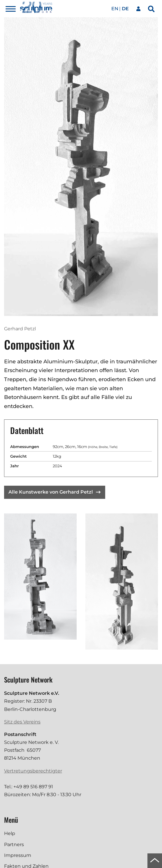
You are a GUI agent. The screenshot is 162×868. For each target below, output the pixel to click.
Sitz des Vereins (22, 722)
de (125, 9)
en (115, 9)
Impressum (18, 855)
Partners (14, 844)
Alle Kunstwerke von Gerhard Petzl (54, 492)
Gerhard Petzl (20, 329)
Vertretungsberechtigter (33, 771)
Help (10, 833)
